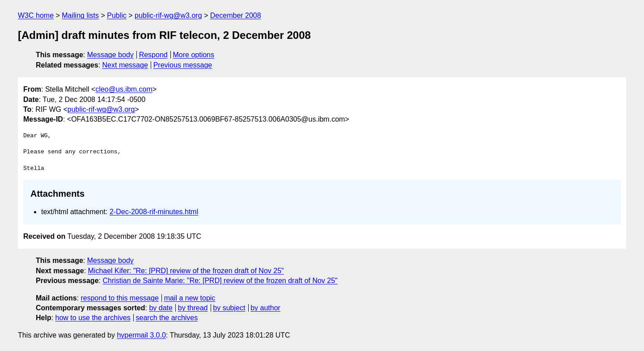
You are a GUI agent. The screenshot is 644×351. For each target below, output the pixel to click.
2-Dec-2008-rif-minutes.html (154, 212)
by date (161, 308)
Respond (153, 55)
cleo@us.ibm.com (124, 89)
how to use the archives (93, 318)
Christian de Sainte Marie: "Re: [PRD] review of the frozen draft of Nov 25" (220, 281)
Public (117, 15)
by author (265, 308)
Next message (125, 65)
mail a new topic (190, 298)
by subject (229, 308)
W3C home (36, 15)
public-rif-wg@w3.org (168, 15)
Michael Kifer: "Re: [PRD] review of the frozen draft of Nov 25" (186, 271)
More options (194, 55)
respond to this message (119, 298)
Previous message (183, 65)
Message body (110, 55)
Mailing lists (80, 15)
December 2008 (236, 15)
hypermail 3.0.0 (141, 335)
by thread (193, 308)
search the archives (167, 318)
